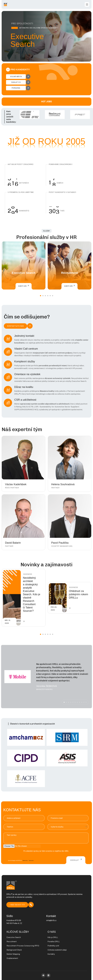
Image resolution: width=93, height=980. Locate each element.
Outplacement (12, 958)
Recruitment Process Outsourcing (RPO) (23, 946)
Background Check (14, 950)
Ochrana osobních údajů (57, 950)
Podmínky (25, 860)
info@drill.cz (51, 920)
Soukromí (31, 860)
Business (28, 574)
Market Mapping (13, 954)
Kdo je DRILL (53, 937)
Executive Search (24, 273)
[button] (41, 296)
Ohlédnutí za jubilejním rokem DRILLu (78, 594)
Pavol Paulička (60, 543)
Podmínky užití (53, 946)
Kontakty (51, 954)
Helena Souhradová (63, 484)
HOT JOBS (46, 102)
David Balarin (13, 543)
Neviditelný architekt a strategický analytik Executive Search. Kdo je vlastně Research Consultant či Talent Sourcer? (32, 594)
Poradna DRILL (54, 942)
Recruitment (70, 273)
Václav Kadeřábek (16, 484)
